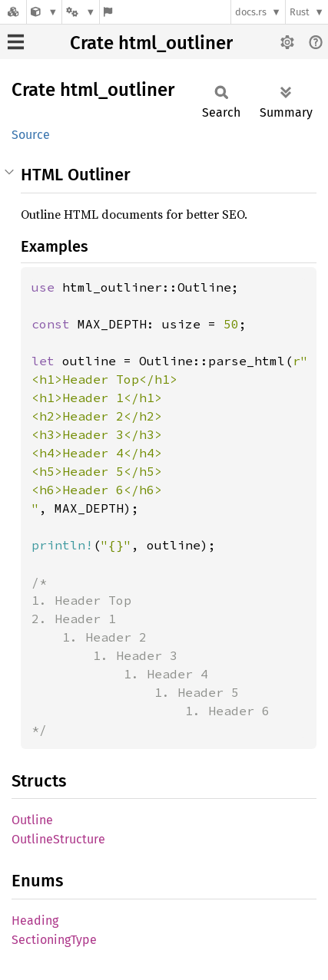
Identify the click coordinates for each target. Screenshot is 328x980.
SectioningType (54, 940)
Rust (300, 12)
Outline (32, 820)
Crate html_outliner (151, 43)
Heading (35, 921)
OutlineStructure (58, 839)
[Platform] (81, 12)
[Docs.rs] (13, 12)
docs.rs (251, 12)
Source (31, 135)
